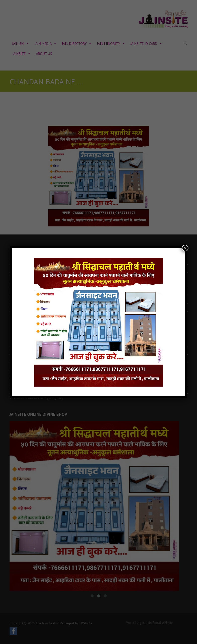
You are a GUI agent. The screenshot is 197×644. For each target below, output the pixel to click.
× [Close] (185, 248)
